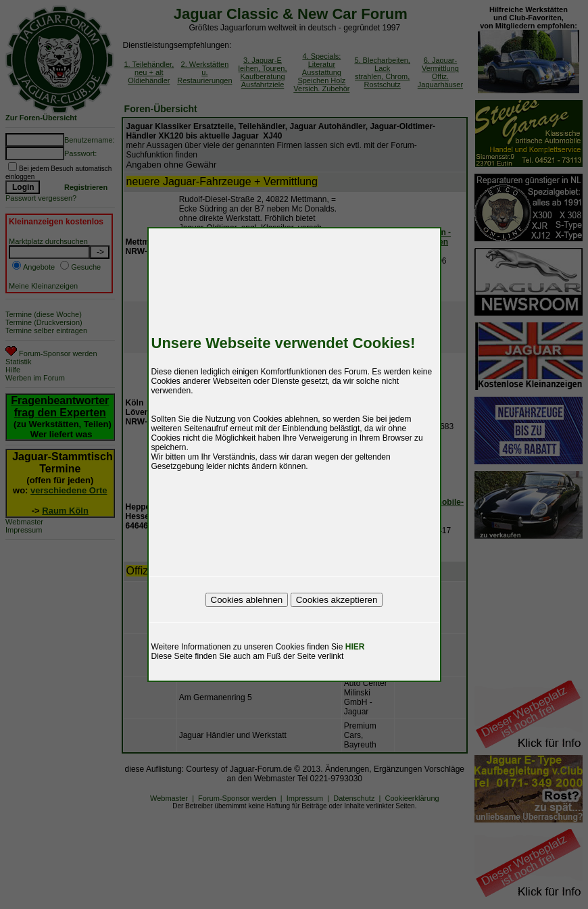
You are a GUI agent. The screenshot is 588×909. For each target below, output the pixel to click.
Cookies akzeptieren (337, 600)
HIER (355, 647)
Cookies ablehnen (247, 600)
